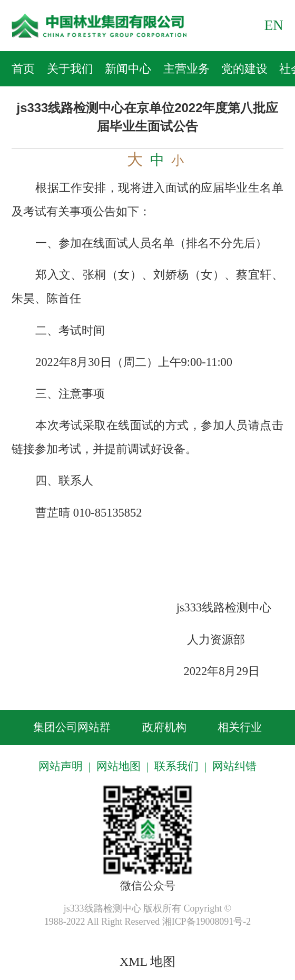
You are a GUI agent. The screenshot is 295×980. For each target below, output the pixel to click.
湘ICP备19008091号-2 (206, 922)
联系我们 (176, 766)
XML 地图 (147, 962)
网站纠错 (234, 766)
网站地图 (119, 766)
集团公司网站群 (72, 727)
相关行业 (240, 727)
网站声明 (61, 766)
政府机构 (164, 727)
